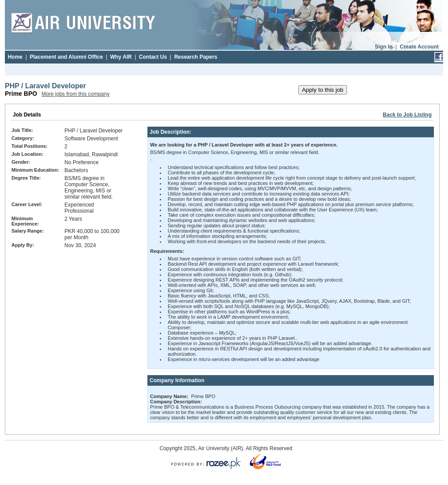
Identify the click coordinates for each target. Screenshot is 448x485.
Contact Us (153, 57)
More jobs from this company (75, 94)
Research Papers (196, 57)
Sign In (384, 47)
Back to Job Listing (407, 115)
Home (15, 57)
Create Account (419, 47)
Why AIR (121, 57)
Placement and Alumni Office (66, 57)
